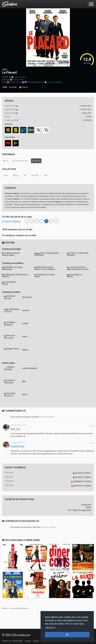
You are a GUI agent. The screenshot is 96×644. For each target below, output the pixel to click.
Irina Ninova (76, 275)
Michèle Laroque (14, 267)
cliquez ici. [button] (50, 627)
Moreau (5, 284)
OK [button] (67, 635)
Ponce (25, 337)
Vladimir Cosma (83, 481)
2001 (5, 70)
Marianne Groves (12, 310)
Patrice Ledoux (83, 486)
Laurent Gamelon (10, 381)
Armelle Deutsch (10, 395)
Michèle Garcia (10, 297)
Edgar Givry (13, 349)
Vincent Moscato (10, 337)
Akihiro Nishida (9, 368)
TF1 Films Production (79, 510)
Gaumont (86, 505)
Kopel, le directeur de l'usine (78, 269)
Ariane (25, 395)
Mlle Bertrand (7, 269)
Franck (37, 277)
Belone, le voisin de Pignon (45, 269)
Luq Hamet (10, 282)
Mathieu (25, 350)
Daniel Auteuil (15, 82)
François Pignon (11, 221)
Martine (70, 277)
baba (10, 608)
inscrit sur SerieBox (47, 417)
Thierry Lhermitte (54, 82)
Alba (24, 381)
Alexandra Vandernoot (17, 275)
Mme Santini (27, 297)
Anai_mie (15, 429)
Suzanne (26, 310)
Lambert (25, 324)
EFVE (88, 507)
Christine (6, 277)
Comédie (13, 87)
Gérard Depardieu (35, 82)
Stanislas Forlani (46, 275)
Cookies (28, 641)
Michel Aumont (45, 267)
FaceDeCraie (17, 446)
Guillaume (71, 255)
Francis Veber (20, 77)
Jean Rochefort (78, 267)
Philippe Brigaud (10, 324)
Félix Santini (39, 255)
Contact (36, 641)
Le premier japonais (30, 368)
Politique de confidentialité (12, 641)
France (23, 87)
